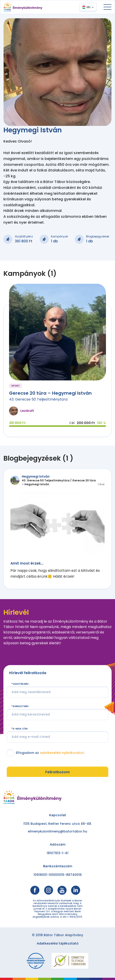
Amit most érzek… (27, 563)
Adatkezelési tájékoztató (58, 943)
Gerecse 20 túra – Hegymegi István (50, 393)
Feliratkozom (57, 772)
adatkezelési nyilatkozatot (62, 753)
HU (89, 7)
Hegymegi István (36, 476)
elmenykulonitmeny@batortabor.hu (57, 831)
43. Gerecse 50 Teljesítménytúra (38, 399)
